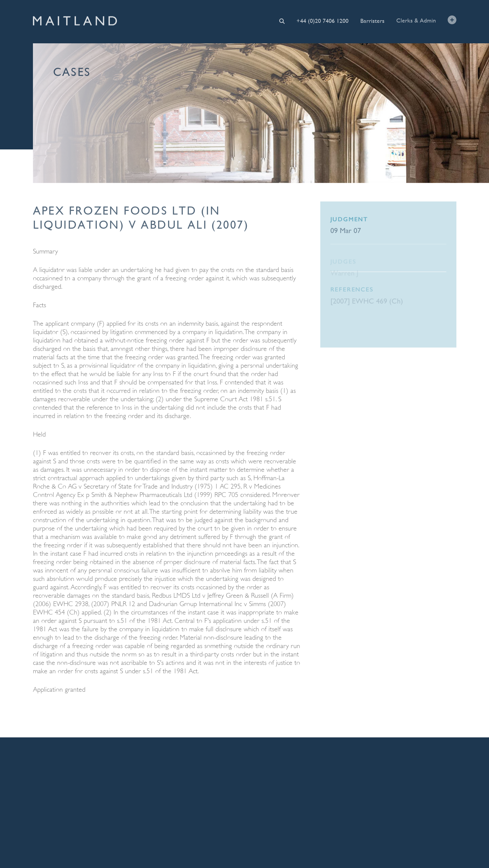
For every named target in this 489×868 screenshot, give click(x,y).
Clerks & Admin (416, 20)
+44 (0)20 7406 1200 (322, 21)
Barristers (372, 20)
